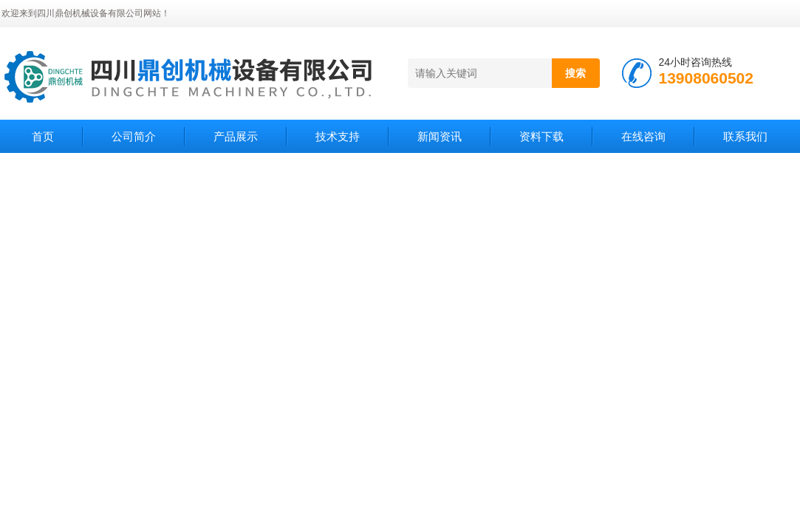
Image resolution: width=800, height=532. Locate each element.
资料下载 (541, 136)
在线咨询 (643, 136)
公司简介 (134, 136)
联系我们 (745, 136)
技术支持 (338, 136)
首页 (43, 136)
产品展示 (236, 136)
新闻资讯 (440, 136)
